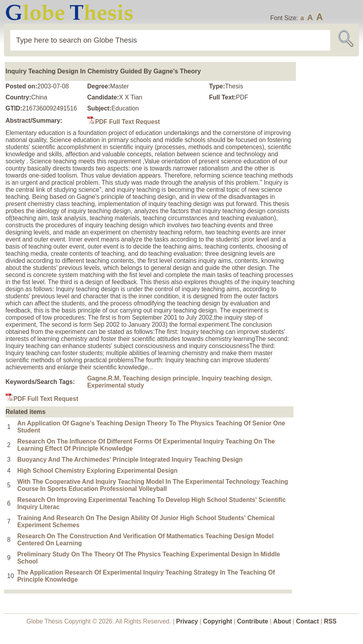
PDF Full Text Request (123, 122)
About (282, 621)
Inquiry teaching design (236, 378)
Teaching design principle (160, 378)
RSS (330, 621)
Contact (308, 621)
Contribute (253, 621)
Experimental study (116, 385)
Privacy (187, 621)
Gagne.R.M (103, 378)
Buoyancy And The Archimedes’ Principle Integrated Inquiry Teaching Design (130, 460)
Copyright (218, 621)
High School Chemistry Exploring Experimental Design (97, 471)
